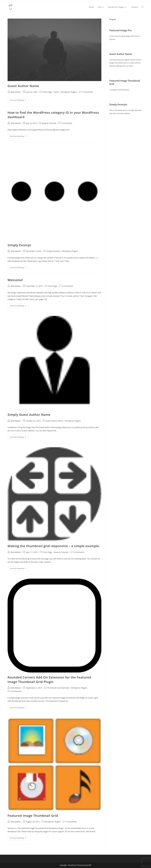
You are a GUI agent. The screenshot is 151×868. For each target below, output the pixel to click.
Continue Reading (19, 101)
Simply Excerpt (19, 245)
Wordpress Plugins (69, 92)
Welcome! (15, 280)
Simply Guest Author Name (29, 415)
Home (56, 92)
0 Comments (87, 92)
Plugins (113, 19)
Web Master (16, 92)
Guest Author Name (23, 86)
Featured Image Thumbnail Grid (33, 816)
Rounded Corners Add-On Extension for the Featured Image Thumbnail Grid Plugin (49, 679)
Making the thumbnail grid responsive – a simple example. (54, 546)
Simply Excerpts (53, 251)
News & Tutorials (49, 123)
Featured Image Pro (120, 30)
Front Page (47, 92)
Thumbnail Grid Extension (58, 688)
